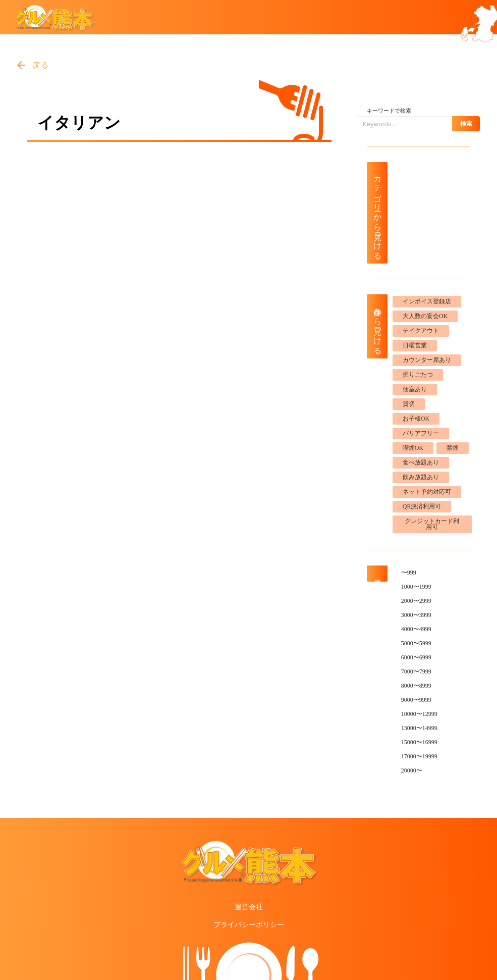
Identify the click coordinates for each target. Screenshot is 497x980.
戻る (41, 65)
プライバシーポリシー (249, 925)
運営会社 (249, 907)
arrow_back (21, 65)
